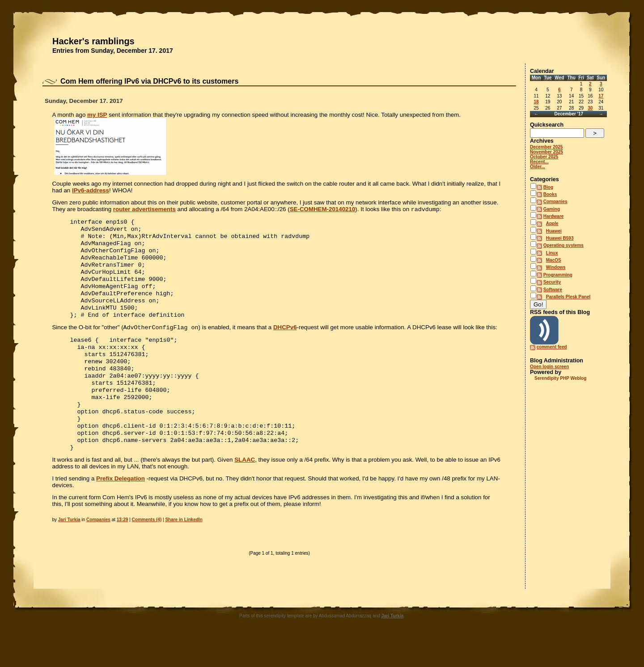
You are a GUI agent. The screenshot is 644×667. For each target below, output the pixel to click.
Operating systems (563, 245)
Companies (98, 548)
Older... (538, 167)
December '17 (569, 114)
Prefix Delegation (121, 507)
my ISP (97, 115)
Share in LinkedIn (184, 548)
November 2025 (547, 152)
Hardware (554, 216)
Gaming (552, 209)
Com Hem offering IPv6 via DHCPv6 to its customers (149, 81)
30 (590, 108)
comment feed (552, 347)
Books (550, 194)
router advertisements (144, 210)
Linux (552, 253)
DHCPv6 (285, 342)
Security (552, 282)
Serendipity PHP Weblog (560, 378)
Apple (552, 223)
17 (601, 96)
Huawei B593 (560, 238)
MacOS (554, 260)
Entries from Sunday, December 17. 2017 (113, 51)
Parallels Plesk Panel (568, 297)
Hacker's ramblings (93, 41)
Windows (556, 267)
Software (553, 290)
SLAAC (245, 488)
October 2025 (544, 157)
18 (536, 102)
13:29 (123, 548)
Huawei (554, 231)
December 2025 (546, 147)
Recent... (539, 162)
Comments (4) (147, 548)
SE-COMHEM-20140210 (323, 210)
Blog (548, 187)
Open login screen (549, 367)
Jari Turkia (69, 548)
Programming (558, 275)
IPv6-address (91, 190)
